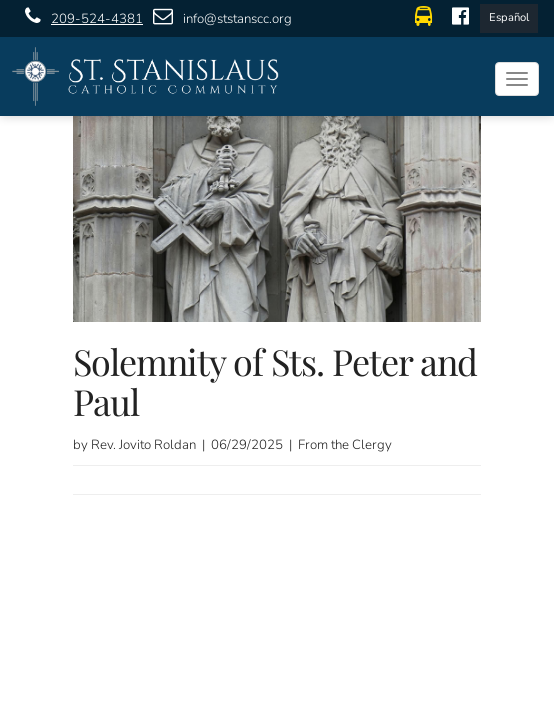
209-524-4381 (79, 17)
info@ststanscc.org (217, 17)
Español (509, 17)
